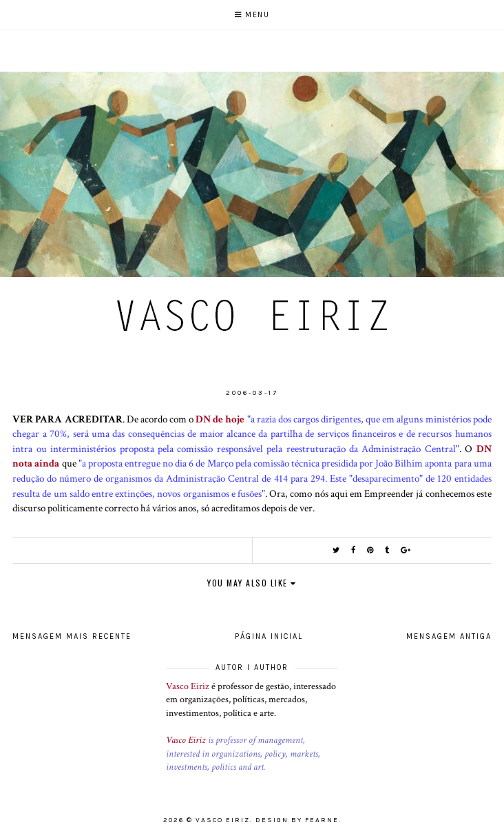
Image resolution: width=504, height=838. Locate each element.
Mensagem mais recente (72, 636)
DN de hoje (220, 419)
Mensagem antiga (449, 636)
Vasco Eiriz (188, 686)
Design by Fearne (297, 820)
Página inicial (269, 636)
